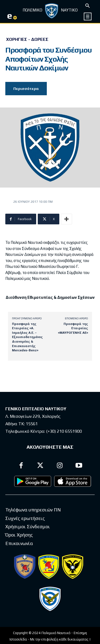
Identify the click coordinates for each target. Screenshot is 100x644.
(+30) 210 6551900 (64, 431)
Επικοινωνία (19, 543)
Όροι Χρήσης (19, 535)
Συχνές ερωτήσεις (25, 518)
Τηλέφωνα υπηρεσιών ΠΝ (33, 510)
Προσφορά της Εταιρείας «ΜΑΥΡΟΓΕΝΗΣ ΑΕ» (73, 328)
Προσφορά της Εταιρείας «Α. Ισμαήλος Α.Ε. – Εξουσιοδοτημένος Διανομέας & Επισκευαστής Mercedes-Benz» (27, 337)
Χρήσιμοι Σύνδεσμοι (28, 526)
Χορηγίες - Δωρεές (27, 39)
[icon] (88, 16)
